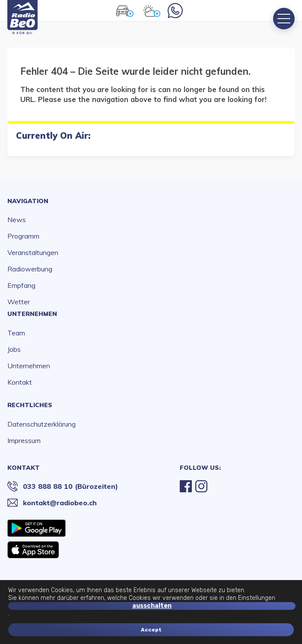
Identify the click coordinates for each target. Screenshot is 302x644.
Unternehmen (32, 314)
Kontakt (20, 382)
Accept (151, 630)
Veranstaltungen (33, 252)
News (17, 220)
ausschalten (152, 606)
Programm (23, 236)
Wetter (19, 302)
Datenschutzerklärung (41, 424)
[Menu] (284, 19)
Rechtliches (30, 405)
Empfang (21, 285)
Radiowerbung (30, 269)
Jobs (14, 349)
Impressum (24, 440)
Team (16, 333)
